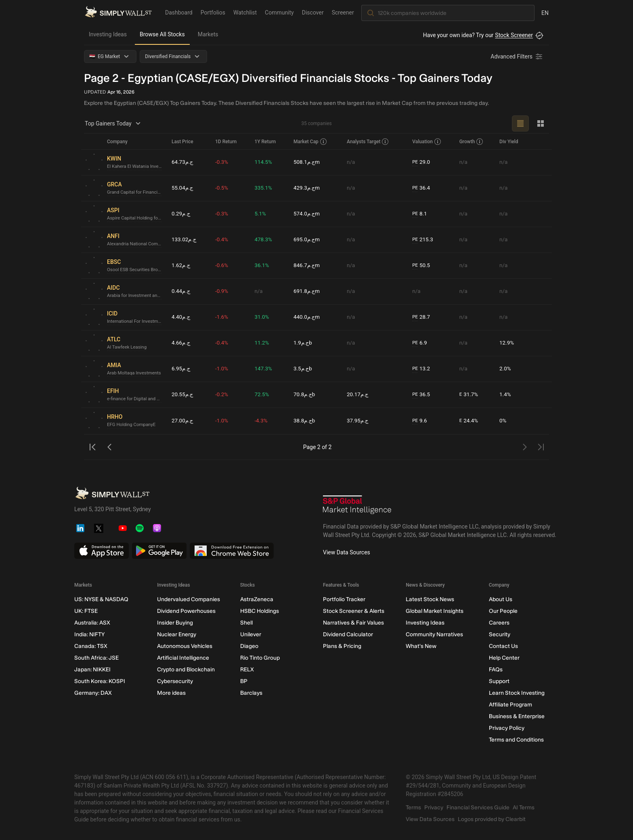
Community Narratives (434, 634)
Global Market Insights (435, 611)
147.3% (265, 369)
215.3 (424, 240)
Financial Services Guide (478, 808)
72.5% (264, 395)
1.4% (506, 395)
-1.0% (224, 369)
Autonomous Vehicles (185, 646)
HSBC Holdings (260, 611)
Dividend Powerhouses (186, 611)
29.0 (422, 162)
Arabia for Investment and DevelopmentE (136, 296)
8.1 (421, 214)
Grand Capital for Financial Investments (136, 192)
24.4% (470, 421)
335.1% (265, 188)
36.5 (422, 395)
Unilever (251, 634)
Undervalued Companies (189, 599)
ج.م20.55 (183, 395)
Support (499, 681)
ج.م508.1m (309, 162)
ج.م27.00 (183, 421)
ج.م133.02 (185, 240)
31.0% (264, 317)
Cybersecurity (175, 681)
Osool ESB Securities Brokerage (136, 270)
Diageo (249, 646)
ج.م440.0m (309, 317)
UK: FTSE (86, 611)
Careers (499, 623)
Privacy (434, 808)
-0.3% (224, 162)
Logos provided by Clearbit (492, 819)
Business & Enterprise (517, 716)
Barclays (251, 693)
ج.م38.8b (307, 421)
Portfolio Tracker (344, 599)
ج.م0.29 (181, 214)
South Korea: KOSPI (100, 681)
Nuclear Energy (177, 634)
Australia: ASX (92, 623)
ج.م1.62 (181, 265)
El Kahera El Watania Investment (136, 167)
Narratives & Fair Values (353, 623)
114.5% (265, 162)
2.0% (506, 369)
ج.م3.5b (305, 369)
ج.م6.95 (181, 369)
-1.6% (224, 317)
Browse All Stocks (162, 34)
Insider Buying (175, 623)
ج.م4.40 (181, 317)
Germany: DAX (93, 693)
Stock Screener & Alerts (354, 611)
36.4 (422, 188)
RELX (247, 670)
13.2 (422, 369)
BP (244, 681)
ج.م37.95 (359, 421)
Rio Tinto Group (260, 658)
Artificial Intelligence (183, 658)
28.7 (422, 317)
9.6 (421, 421)
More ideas (171, 693)
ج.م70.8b (307, 395)
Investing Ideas (108, 34)
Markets (208, 34)
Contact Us (503, 646)
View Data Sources (347, 552)
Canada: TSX (91, 646)
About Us (501, 599)
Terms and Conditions (516, 740)
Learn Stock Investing (517, 693)
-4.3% (263, 421)
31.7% (470, 395)
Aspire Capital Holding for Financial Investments (136, 218)
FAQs (496, 670)
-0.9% (224, 291)
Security (500, 634)
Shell (246, 623)
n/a (352, 162)
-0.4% (224, 240)
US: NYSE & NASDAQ (101, 599)
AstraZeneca (257, 599)
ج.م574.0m (309, 214)
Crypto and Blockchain (186, 670)
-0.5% (224, 188)
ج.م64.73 (183, 162)
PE (416, 162)
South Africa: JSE (96, 658)
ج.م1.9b (305, 343)
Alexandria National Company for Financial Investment (136, 244)
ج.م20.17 (359, 395)
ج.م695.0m (309, 240)
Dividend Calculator (348, 634)
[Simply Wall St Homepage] (118, 13)
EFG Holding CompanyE (133, 425)
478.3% (265, 240)
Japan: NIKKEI (92, 670)
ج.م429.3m (309, 188)
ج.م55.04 (183, 188)
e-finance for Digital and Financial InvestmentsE (136, 399)
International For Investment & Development (136, 322)
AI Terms (524, 808)
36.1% (264, 265)
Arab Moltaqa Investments (135, 373)
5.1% (262, 214)
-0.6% (224, 265)
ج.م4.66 (181, 343)
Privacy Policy (507, 728)
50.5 (422, 266)
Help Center (504, 658)
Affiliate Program (510, 705)
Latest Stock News (430, 599)
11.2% (264, 343)
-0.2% (224, 395)
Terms (413, 808)
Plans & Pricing (342, 646)
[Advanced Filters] (517, 56)
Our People (503, 611)
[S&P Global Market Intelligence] (357, 506)
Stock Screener (514, 35)
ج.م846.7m (309, 265)
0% (503, 421)
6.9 (421, 343)
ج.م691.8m (309, 291)
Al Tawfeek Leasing (128, 347)
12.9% (507, 343)
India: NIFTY (89, 634)
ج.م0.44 (181, 291)
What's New (421, 646)
